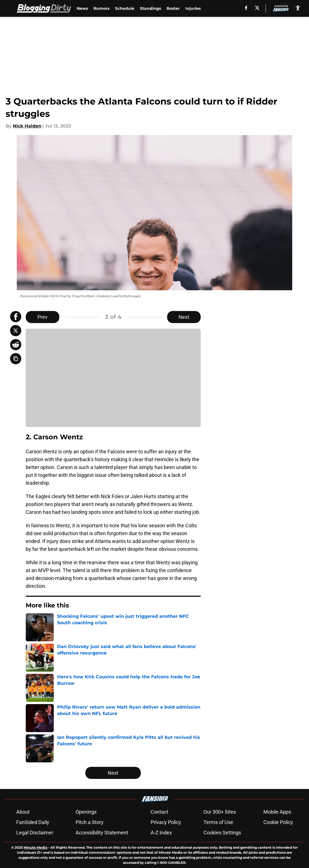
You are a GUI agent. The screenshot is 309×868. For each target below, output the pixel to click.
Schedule (125, 8)
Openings (86, 812)
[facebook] (246, 8)
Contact (159, 812)
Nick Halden (27, 126)
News (82, 8)
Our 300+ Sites (220, 812)
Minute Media (35, 847)
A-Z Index (161, 833)
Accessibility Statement (102, 833)
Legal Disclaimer (35, 833)
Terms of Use (218, 822)
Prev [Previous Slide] (43, 317)
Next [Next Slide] (184, 317)
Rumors (101, 8)
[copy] (16, 359)
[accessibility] (298, 8)
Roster (173, 8)
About (23, 812)
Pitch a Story (90, 822)
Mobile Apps (277, 812)
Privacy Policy (166, 822)
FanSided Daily (33, 822)
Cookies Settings (222, 833)
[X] (257, 8)
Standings (150, 8)
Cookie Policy (278, 822)
